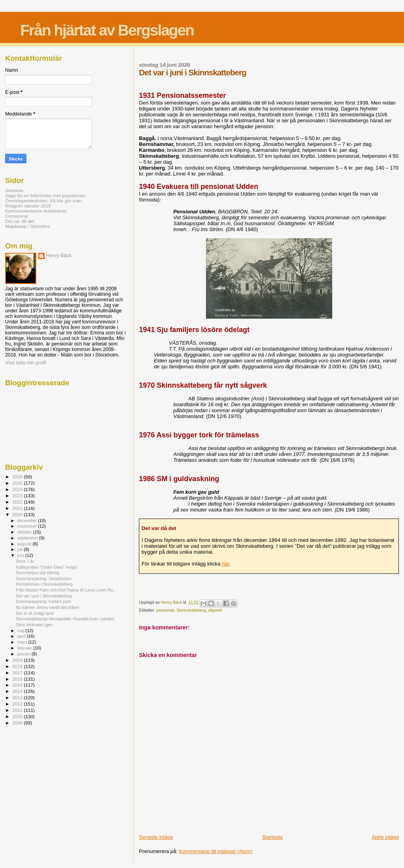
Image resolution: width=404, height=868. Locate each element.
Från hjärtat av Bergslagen (107, 30)
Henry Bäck (59, 256)
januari (25, 654)
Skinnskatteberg (191, 610)
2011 (18, 710)
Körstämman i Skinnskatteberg (44, 584)
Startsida (272, 837)
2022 (18, 502)
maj (22, 631)
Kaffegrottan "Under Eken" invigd (46, 567)
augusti (25, 544)
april (22, 636)
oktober (25, 532)
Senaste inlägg (156, 837)
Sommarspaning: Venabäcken (44, 579)
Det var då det (20, 221)
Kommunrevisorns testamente (36, 211)
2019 (18, 660)
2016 (18, 679)
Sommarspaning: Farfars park (43, 601)
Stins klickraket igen (34, 625)
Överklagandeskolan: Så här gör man (43, 201)
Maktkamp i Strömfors (28, 226)
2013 (18, 697)
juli (21, 549)
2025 (18, 483)
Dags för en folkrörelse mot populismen (45, 195)
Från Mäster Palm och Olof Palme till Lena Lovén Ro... (66, 590)
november (28, 526)
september (28, 538)
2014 (18, 691)
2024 (18, 489)
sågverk (215, 610)
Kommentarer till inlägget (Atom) (216, 851)
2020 (18, 514)
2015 (18, 685)
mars (23, 642)
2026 (18, 477)
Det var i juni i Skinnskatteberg (44, 596)
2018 (18, 666)
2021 (18, 508)
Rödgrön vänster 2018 (28, 206)
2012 (18, 704)
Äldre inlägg (385, 837)
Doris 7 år (25, 561)
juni (21, 555)
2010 (18, 716)
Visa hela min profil (26, 363)
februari (25, 648)
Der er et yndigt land (35, 613)
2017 (18, 673)
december (28, 521)
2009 (18, 723)
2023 (18, 496)
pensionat (165, 610)
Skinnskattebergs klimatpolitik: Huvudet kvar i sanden (65, 619)
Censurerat (17, 216)
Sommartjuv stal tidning (37, 573)
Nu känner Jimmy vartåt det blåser (48, 607)
